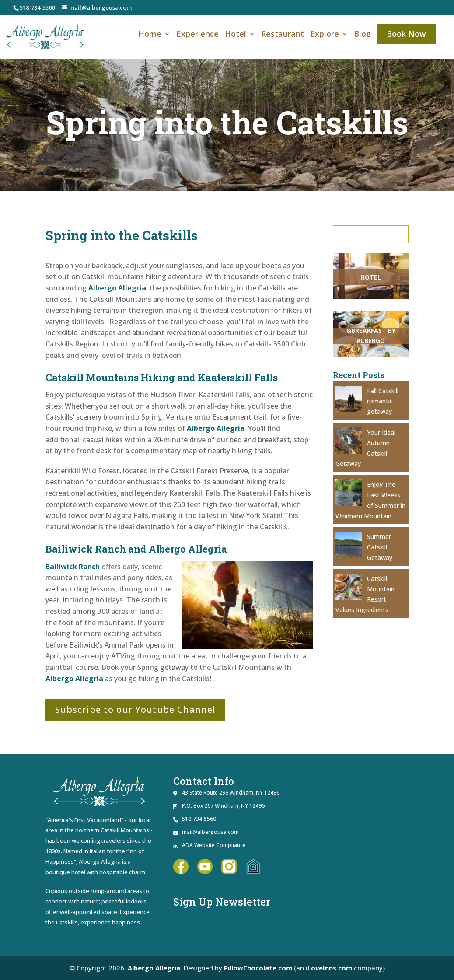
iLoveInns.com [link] (329, 968)
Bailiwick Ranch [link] (73, 567)
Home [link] (150, 35)
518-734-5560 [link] (37, 7)
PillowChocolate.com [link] (258, 968)
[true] (372, 234)
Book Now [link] (406, 34)
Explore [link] (325, 35)
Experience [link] (197, 35)
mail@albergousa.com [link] (210, 832)
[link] (45, 36)
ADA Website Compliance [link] (214, 845)
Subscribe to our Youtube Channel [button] (135, 709)
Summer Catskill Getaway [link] (380, 547)
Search (372, 234)
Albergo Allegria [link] (117, 288)
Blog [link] (362, 35)
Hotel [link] (236, 35)
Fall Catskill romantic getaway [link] (383, 401)
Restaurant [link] (283, 35)
